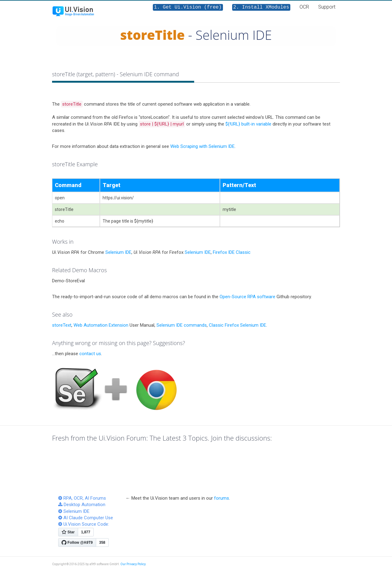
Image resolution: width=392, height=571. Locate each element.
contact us (90, 354)
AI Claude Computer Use (86, 518)
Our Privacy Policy (133, 564)
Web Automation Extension (101, 325)
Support (327, 7)
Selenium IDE (118, 252)
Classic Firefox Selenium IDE (237, 325)
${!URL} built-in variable (248, 124)
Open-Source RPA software (247, 297)
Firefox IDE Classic (232, 252)
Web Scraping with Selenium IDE (202, 146)
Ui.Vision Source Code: (84, 524)
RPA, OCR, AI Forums (82, 498)
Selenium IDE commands (182, 325)
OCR (304, 7)
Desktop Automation (82, 505)
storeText (62, 325)
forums (222, 498)
